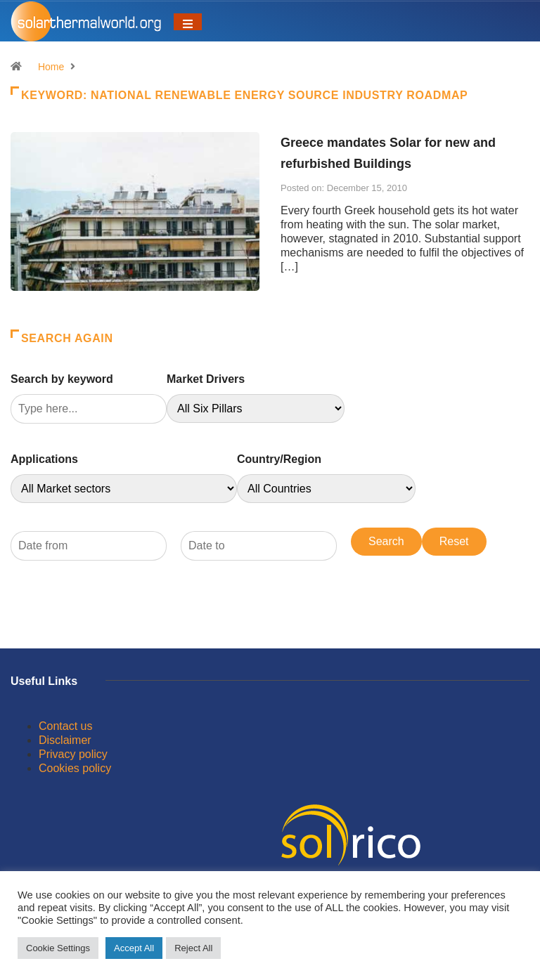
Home (51, 67)
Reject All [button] (193, 948)
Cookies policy (75, 768)
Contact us (65, 726)
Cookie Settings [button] (58, 948)
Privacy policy (73, 754)
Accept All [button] (134, 948)
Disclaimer (65, 740)
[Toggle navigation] (188, 22)
